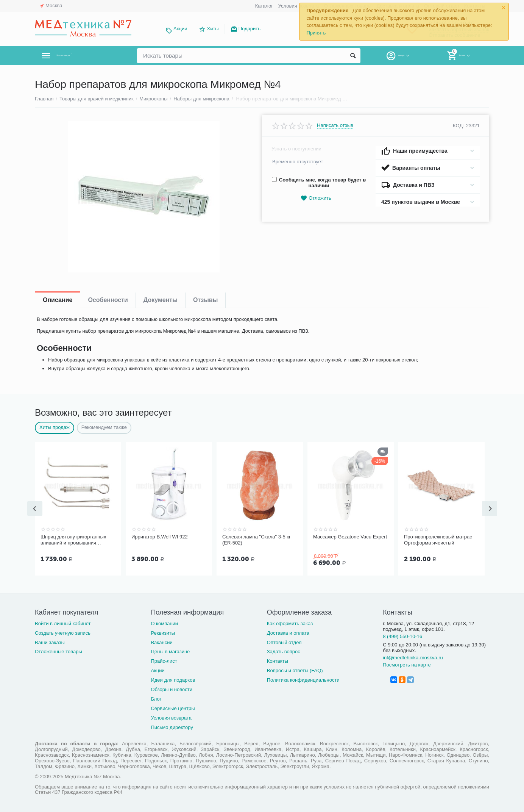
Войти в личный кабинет (63, 623)
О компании (164, 623)
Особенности (108, 300)
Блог (156, 698)
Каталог (264, 6)
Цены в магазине (170, 651)
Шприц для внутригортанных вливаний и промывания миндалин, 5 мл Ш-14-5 (73, 540)
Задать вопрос (284, 651)
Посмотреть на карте (407, 664)
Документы (161, 300)
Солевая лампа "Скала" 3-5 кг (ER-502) (257, 540)
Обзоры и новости (172, 689)
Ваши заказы (50, 642)
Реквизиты (163, 632)
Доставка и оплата (288, 632)
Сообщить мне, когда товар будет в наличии (319, 183)
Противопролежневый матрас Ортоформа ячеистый (438, 540)
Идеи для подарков (173, 679)
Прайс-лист (164, 660)
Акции (180, 29)
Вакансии (161, 642)
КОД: (458, 126)
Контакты (278, 660)
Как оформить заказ (290, 623)
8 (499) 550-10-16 (402, 636)
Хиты (213, 29)
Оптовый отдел (284, 642)
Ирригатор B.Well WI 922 (160, 537)
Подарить (250, 29)
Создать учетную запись (63, 632)
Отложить (316, 198)
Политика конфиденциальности (303, 679)
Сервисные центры (173, 708)
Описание (58, 300)
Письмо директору (172, 727)
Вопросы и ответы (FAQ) (295, 670)
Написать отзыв (335, 125)
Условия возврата (299, 6)
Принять (316, 33)
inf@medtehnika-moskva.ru (413, 657)
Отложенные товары (58, 651)
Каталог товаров (80, 56)
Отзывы (205, 300)
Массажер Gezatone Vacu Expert (350, 537)
